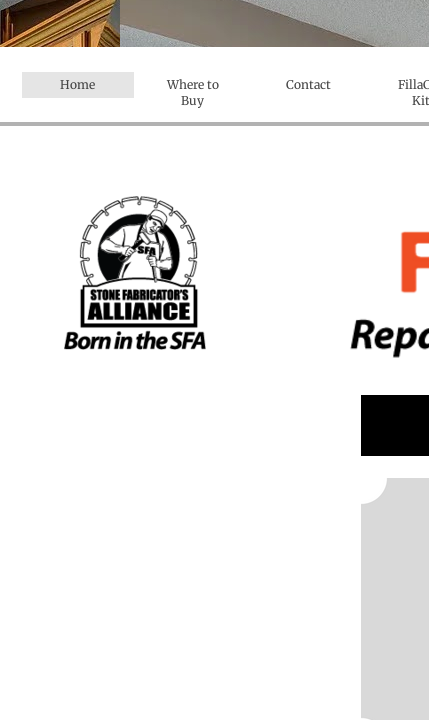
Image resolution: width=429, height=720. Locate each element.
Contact (308, 84)
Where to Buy (193, 92)
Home (77, 84)
